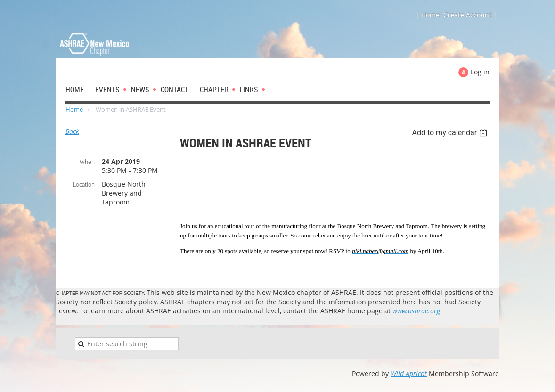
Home (74, 109)
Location (84, 184)
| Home (428, 15)
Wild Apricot (409, 373)
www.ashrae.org (416, 311)
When (87, 162)
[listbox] (451, 133)
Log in (480, 72)
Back (72, 131)
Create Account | (470, 15)
